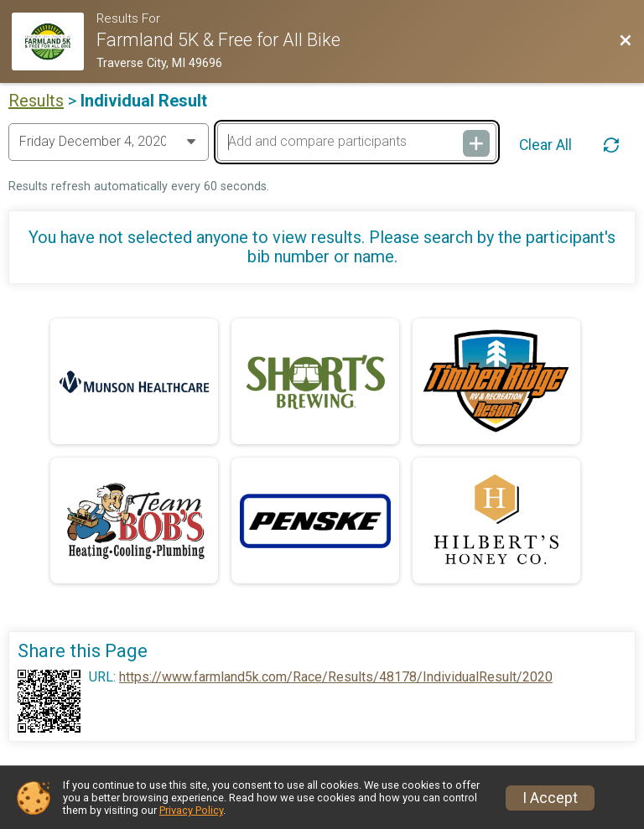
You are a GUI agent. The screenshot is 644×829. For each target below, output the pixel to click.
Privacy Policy (191, 810)
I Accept (550, 798)
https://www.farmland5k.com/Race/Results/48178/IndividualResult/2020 (336, 677)
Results (36, 101)
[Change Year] (109, 142)
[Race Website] (54, 41)
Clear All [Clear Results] (545, 145)
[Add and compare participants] (356, 142)
